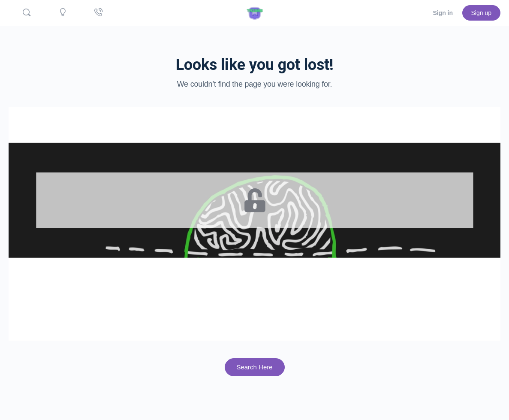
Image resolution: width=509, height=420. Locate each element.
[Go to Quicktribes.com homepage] (255, 12)
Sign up (481, 13)
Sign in (443, 13)
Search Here (254, 367)
